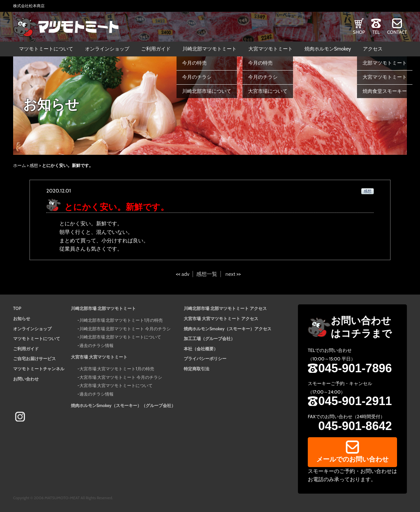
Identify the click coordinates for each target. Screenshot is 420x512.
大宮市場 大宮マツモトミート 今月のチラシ (121, 377)
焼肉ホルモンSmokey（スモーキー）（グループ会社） (123, 405)
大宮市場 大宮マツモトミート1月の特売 (117, 369)
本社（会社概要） (201, 349)
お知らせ (22, 318)
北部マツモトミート (385, 63)
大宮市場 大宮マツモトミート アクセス (221, 318)
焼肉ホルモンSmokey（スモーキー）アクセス (228, 329)
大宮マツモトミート (271, 49)
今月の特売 (194, 63)
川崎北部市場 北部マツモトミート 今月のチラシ (125, 329)
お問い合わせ (26, 379)
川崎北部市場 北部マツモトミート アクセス (225, 308)
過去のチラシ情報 (96, 345)
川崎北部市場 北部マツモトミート (103, 308)
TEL (376, 32)
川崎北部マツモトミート (210, 49)
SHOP (359, 32)
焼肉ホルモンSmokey (328, 49)
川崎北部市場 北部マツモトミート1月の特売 (121, 320)
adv (185, 274)
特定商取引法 (197, 369)
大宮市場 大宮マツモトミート (99, 357)
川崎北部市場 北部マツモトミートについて (120, 337)
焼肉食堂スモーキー (385, 91)
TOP (17, 308)
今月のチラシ (197, 77)
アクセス (373, 49)
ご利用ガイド (156, 49)
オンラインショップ (107, 49)
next (230, 274)
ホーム (20, 165)
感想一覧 (207, 274)
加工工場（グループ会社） (209, 338)
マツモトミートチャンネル (39, 369)
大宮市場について (268, 91)
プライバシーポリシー (205, 358)
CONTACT (397, 32)
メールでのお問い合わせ (352, 459)
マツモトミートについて (46, 49)
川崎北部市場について (207, 91)
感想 (34, 165)
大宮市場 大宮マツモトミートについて (116, 385)
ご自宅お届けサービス (34, 358)
